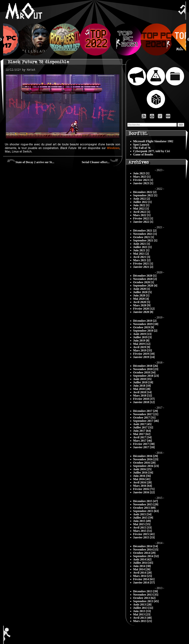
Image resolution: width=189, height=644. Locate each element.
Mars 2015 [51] (143, 531)
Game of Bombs (143, 154)
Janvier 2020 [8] (143, 312)
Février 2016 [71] (144, 489)
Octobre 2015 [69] (144, 508)
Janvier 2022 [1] (143, 222)
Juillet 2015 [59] (143, 518)
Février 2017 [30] (144, 444)
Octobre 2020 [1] (144, 282)
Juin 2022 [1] (141, 205)
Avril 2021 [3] (142, 257)
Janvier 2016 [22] (144, 492)
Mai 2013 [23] (142, 614)
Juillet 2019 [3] (142, 337)
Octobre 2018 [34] (144, 372)
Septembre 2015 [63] (146, 511)
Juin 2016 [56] (142, 476)
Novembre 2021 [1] (145, 234)
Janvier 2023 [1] (143, 183)
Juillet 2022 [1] (142, 202)
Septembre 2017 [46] (146, 421)
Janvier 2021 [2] (143, 267)
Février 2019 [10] (144, 354)
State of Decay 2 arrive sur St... (31, 161)
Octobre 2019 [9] (144, 327)
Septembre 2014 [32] (146, 556)
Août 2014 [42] (142, 559)
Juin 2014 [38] (142, 566)
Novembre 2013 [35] (146, 595)
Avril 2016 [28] (142, 482)
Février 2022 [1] (143, 218)
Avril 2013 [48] (142, 618)
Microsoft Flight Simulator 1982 (153, 141)
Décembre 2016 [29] (146, 456)
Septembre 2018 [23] (146, 376)
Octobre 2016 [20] (144, 463)
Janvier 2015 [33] (144, 537)
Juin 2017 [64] (142, 431)
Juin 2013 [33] (142, 611)
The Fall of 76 (142, 148)
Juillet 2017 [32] (143, 427)
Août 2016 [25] (142, 469)
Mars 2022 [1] (142, 215)
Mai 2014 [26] (142, 569)
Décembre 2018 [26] (146, 366)
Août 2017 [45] (142, 424)
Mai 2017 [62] (142, 434)
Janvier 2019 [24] (144, 357)
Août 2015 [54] (142, 514)
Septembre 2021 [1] (145, 240)
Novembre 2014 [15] (146, 549)
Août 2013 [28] (142, 604)
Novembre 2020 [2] (145, 279)
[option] (95, 40)
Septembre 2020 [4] (145, 286)
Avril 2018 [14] (142, 392)
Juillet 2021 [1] (142, 247)
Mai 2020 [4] (141, 299)
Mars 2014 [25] (143, 576)
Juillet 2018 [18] (143, 382)
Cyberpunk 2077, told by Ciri (152, 151)
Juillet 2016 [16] (143, 473)
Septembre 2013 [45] (146, 601)
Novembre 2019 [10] (146, 324)
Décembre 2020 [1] (145, 276)
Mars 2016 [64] (143, 486)
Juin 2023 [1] (141, 173)
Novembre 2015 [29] (146, 504)
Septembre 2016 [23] (146, 466)
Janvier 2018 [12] (144, 402)
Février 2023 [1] (143, 180)
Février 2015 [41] (144, 534)
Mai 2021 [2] (141, 254)
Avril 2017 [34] (142, 437)
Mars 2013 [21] (143, 621)
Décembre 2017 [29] (146, 411)
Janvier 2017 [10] (144, 447)
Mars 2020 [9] (142, 305)
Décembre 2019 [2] (145, 321)
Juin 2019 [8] (141, 341)
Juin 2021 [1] (141, 250)
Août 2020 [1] (142, 289)
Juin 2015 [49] (142, 521)
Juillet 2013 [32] (143, 608)
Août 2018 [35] (142, 379)
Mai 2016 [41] (142, 479)
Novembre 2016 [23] (146, 459)
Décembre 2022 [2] (145, 192)
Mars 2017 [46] (143, 441)
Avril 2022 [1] (142, 212)
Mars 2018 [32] (143, 396)
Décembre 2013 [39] (146, 591)
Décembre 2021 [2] (145, 231)
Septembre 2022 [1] (145, 195)
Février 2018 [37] (144, 399)
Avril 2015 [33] (142, 528)
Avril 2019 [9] (142, 347)
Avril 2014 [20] (142, 573)
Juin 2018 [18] (142, 386)
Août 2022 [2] (142, 199)
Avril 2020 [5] (142, 302)
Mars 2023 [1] (142, 177)
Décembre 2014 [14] (146, 546)
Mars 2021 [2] (142, 260)
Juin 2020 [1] (141, 295)
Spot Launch (141, 145)
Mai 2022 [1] (141, 209)
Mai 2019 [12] (142, 344)
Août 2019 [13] (142, 334)
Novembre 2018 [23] (146, 369)
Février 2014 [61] (144, 579)
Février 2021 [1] (143, 264)
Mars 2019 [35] (143, 350)
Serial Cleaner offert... (100, 161)
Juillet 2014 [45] (143, 563)
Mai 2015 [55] (142, 524)
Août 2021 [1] (142, 244)
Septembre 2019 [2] (145, 331)
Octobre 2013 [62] (144, 598)
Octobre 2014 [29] (144, 553)
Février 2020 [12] (144, 309)
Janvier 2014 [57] (144, 582)
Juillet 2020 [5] (142, 292)
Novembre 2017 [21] (146, 414)
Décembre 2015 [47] (146, 501)
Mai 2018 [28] (142, 389)
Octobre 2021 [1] (144, 237)
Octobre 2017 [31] (144, 418)
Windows (113, 148)
